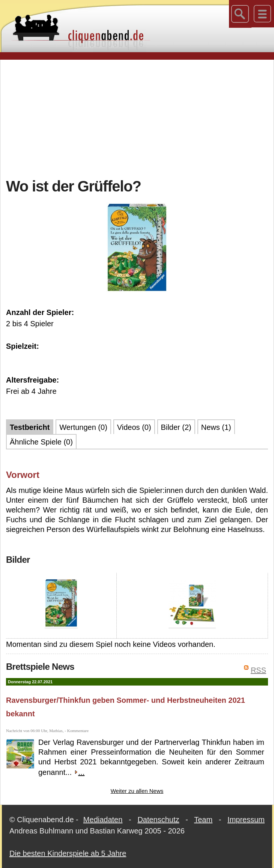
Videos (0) (134, 427)
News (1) (216, 427)
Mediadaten (103, 820)
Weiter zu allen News (137, 791)
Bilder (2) (176, 427)
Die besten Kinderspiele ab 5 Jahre (68, 853)
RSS (258, 670)
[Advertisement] (140, 118)
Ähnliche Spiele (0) (41, 442)
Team (203, 820)
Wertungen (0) (83, 427)
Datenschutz (158, 820)
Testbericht (30, 427)
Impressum (246, 820)
